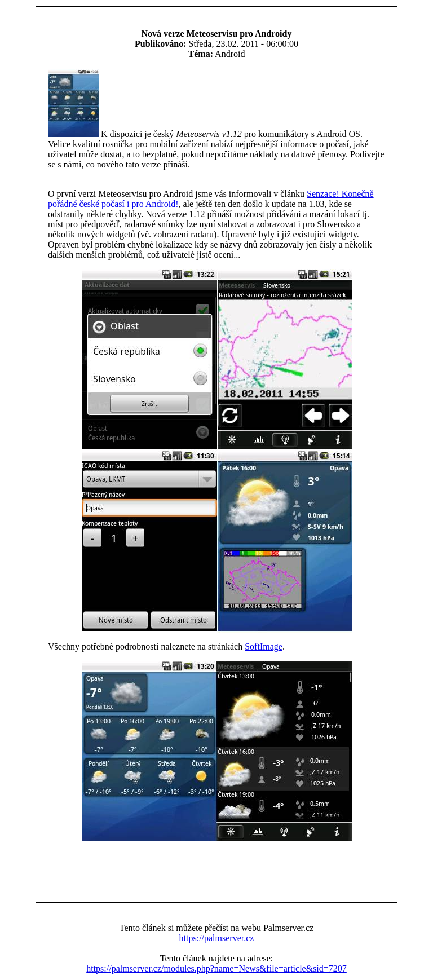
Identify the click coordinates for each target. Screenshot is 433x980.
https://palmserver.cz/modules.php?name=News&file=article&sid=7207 (216, 968)
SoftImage (264, 646)
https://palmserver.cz (217, 938)
